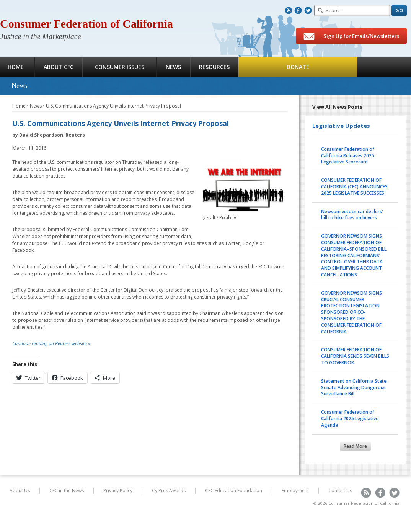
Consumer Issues (120, 67)
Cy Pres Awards (169, 490)
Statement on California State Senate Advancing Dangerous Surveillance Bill (354, 388)
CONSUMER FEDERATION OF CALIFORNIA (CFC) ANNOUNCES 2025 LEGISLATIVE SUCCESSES (354, 187)
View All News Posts (337, 107)
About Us (20, 490)
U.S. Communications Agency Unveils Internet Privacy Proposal (113, 106)
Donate (298, 67)
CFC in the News (67, 490)
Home (19, 106)
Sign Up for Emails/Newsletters (351, 36)
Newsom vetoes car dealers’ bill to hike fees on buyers (352, 215)
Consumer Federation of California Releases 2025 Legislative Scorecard (348, 156)
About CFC (59, 67)
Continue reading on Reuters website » (51, 344)
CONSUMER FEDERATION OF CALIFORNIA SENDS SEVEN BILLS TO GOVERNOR (355, 356)
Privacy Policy (118, 490)
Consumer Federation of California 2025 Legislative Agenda (350, 419)
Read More (355, 446)
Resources (214, 67)
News (173, 67)
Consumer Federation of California (86, 24)
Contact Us (340, 490)
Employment (295, 490)
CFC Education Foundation (234, 490)
